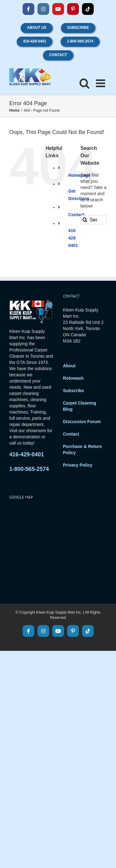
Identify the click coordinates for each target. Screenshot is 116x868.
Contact (71, 434)
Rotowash (73, 378)
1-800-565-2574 (29, 469)
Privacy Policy (78, 465)
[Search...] (94, 220)
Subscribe (74, 391)
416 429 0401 (73, 238)
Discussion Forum (82, 422)
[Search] (85, 220)
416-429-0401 (27, 454)
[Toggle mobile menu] (101, 83)
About (69, 366)
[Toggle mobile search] (85, 83)
